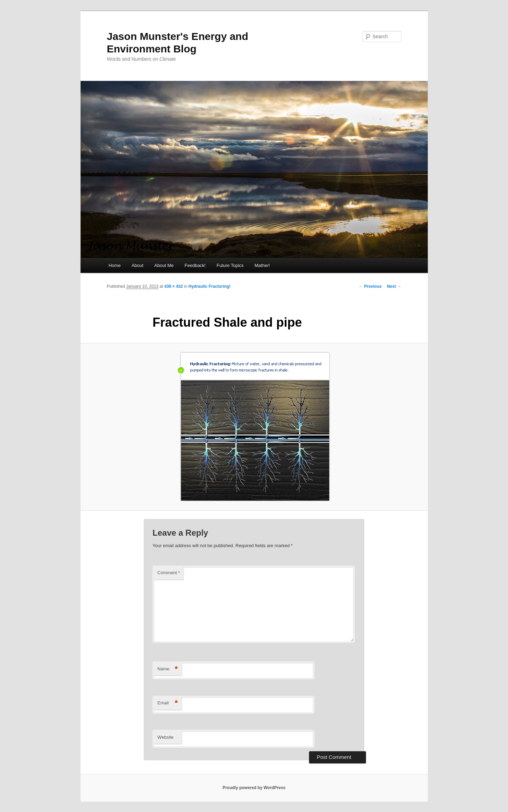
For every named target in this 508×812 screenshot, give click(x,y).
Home (115, 265)
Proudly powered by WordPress (254, 788)
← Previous (370, 286)
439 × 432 (174, 286)
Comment (169, 573)
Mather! (262, 265)
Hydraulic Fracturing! (210, 286)
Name (168, 669)
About (138, 265)
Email (168, 703)
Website (165, 737)
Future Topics (230, 265)
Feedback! (195, 265)
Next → (394, 286)
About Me (164, 265)
